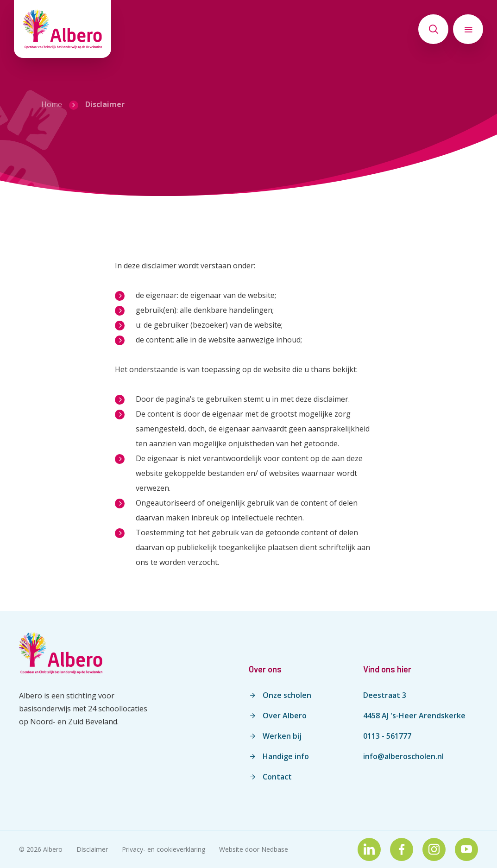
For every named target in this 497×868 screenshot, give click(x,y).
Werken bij (282, 736)
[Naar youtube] (466, 849)
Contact (277, 777)
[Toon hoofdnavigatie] (468, 29)
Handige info (286, 756)
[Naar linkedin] (369, 849)
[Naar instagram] (434, 849)
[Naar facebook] (402, 849)
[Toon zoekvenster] (433, 29)
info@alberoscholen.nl (403, 756)
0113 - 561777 (387, 736)
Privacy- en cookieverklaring (164, 849)
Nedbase (275, 849)
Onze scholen (287, 695)
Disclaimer (92, 849)
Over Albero (285, 716)
